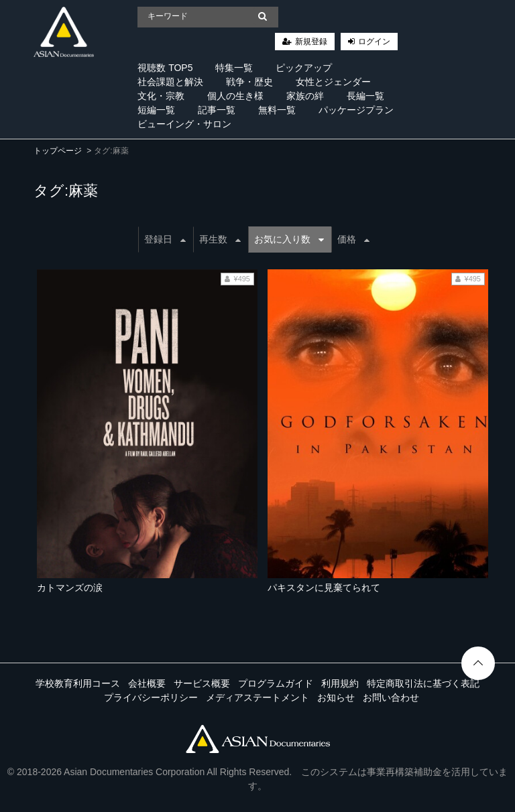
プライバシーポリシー (151, 697)
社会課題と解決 (170, 82)
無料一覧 (277, 110)
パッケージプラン (356, 110)
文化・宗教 (161, 96)
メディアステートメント (257, 697)
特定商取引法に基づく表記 (423, 683)
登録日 (165, 239)
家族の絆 (305, 96)
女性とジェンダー (333, 82)
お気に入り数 (289, 239)
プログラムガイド (276, 683)
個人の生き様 (235, 96)
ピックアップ (304, 68)
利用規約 (340, 683)
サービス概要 (202, 683)
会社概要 (147, 683)
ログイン (374, 42)
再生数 (220, 239)
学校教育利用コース (78, 683)
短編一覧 (156, 110)
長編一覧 (365, 96)
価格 (353, 239)
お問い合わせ (391, 697)
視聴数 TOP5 (165, 68)
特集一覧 (234, 68)
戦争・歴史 (249, 82)
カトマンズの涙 (70, 588)
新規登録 (311, 42)
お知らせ (336, 697)
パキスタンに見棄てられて (324, 588)
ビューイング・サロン (184, 124)
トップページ (58, 151)
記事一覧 (217, 110)
